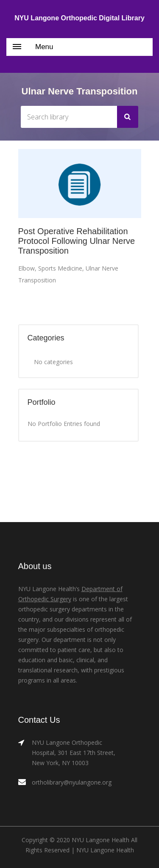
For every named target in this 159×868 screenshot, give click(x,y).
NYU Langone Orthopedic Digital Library (79, 18)
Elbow (26, 268)
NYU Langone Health (105, 850)
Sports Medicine (60, 268)
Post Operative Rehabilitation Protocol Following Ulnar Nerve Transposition (77, 241)
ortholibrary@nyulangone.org (72, 782)
